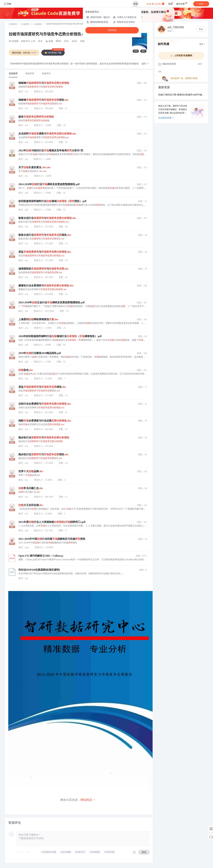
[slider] (24, 852)
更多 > (202, 44)
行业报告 (38, 24)
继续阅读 (88, 800)
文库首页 (13, 24)
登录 (136, 4)
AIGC (74, 41)
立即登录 (112, 30)
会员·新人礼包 (156, 4)
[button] (145, 64)
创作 (201, 4)
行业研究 (25, 24)
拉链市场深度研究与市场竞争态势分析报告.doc (49, 35)
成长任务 (182, 3)
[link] (13, 24)
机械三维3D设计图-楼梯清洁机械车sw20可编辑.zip (181, 95)
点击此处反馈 (166, 118)
